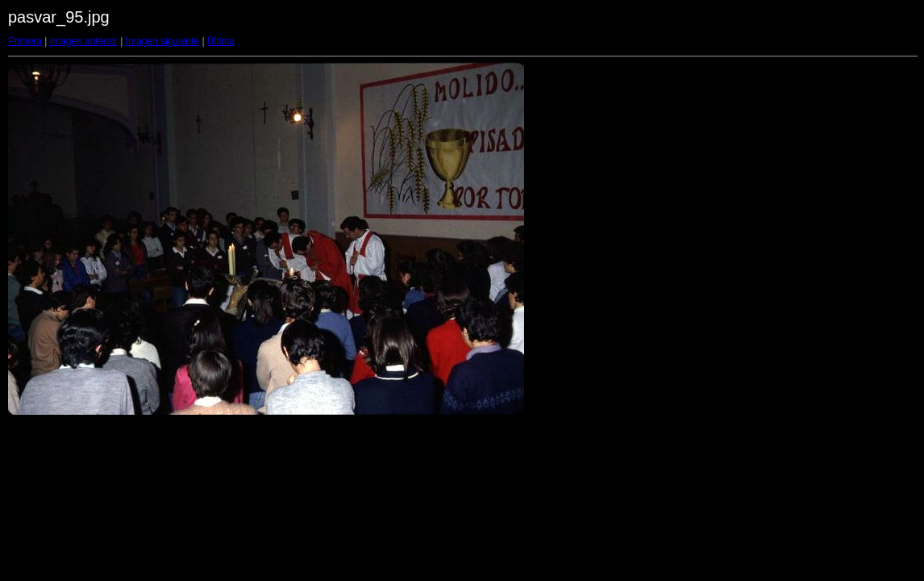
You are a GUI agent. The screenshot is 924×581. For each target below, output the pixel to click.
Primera (25, 41)
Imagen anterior (84, 41)
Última (221, 41)
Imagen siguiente (162, 41)
